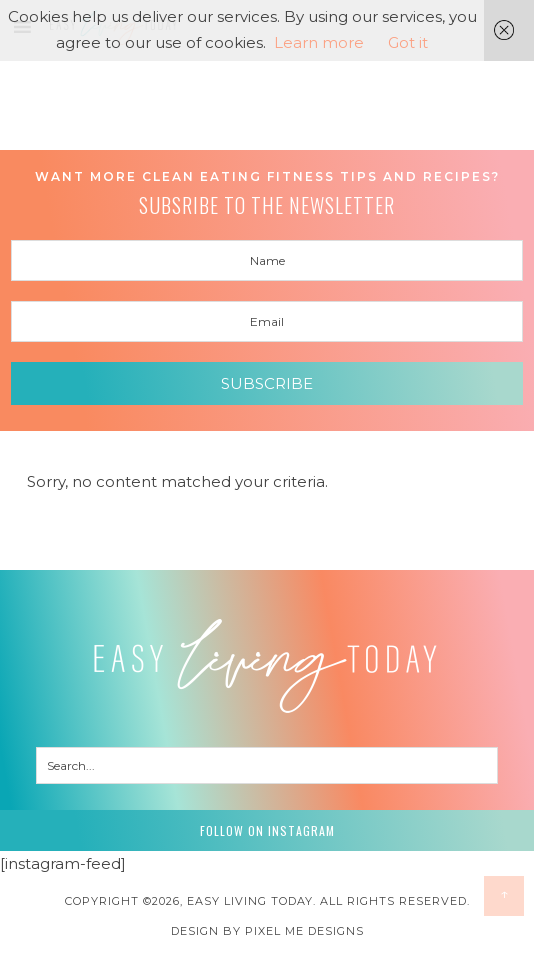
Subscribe (267, 383)
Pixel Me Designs (304, 931)
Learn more (319, 42)
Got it (408, 42)
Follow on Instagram (267, 830)
